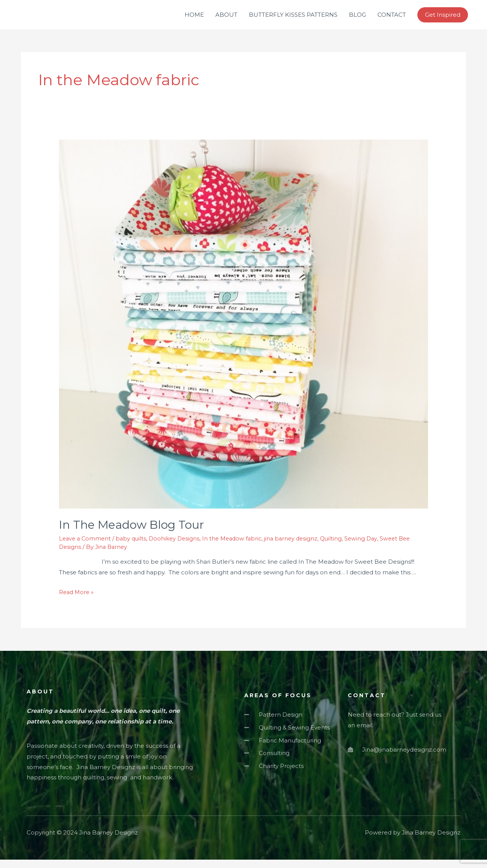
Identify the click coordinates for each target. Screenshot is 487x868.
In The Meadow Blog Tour (131, 533)
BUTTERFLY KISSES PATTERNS (293, 19)
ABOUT (226, 19)
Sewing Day (371, 547)
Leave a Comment (86, 547)
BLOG (357, 19)
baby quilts (134, 547)
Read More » (77, 600)
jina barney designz (299, 547)
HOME (194, 19)
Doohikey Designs (178, 547)
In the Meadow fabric (238, 547)
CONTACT (392, 19)
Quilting (341, 547)
